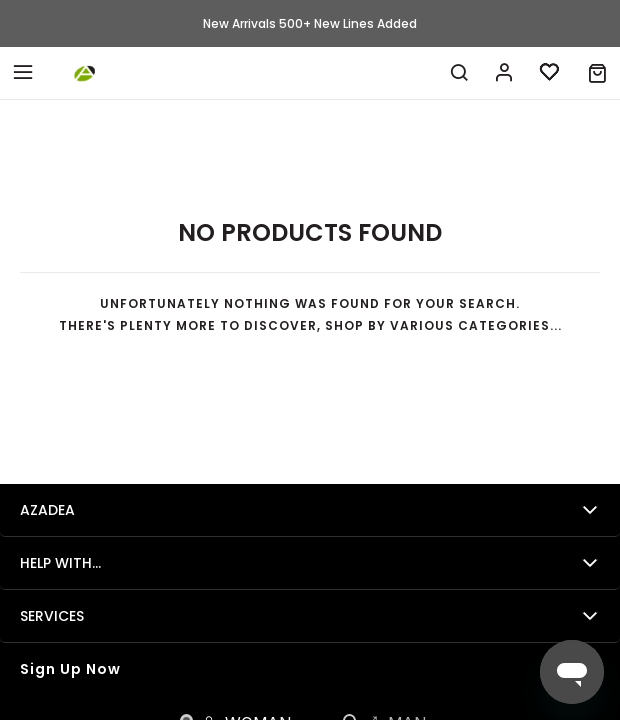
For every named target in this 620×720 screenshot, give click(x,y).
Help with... (60, 563)
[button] (597, 73)
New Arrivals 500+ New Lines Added (310, 23)
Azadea (47, 510)
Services (52, 616)
